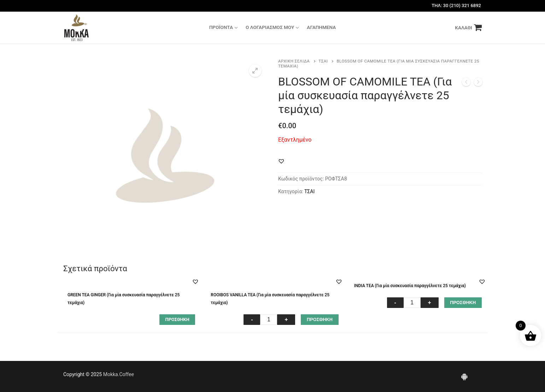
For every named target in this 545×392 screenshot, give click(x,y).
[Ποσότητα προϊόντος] (269, 320)
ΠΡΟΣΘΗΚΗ (320, 319)
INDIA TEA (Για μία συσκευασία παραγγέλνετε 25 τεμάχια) (410, 286)
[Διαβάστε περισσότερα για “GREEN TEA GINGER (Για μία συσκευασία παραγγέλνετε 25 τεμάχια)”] (177, 320)
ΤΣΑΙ (323, 61)
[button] (281, 161)
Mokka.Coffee (119, 374)
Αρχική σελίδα (294, 61)
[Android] (464, 376)
